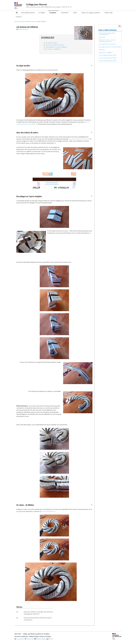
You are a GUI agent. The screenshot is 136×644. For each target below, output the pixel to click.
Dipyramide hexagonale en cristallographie (107, 34)
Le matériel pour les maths (107, 44)
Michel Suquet (24, 29)
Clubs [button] (75, 13)
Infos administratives (28, 13)
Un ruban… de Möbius (53, 49)
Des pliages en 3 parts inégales (56, 47)
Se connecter (19, 639)
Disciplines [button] (53, 13)
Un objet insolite (51, 43)
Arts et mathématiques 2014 (108, 58)
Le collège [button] (42, 13)
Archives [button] (19, 17)
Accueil (16, 22)
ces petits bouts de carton (78, 139)
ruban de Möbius (48, 511)
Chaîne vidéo (109, 13)
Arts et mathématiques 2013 (108, 61)
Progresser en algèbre (106, 52)
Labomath (102, 37)
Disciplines (22, 22)
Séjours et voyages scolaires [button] (91, 13)
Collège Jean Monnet (36, 5)
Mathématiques (31, 22)
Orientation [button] (65, 13)
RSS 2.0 (50, 639)
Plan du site (29, 639)
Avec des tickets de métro (55, 45)
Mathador (102, 50)
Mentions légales (40, 639)
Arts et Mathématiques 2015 (107, 55)
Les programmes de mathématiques (110, 47)
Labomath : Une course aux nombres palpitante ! (107, 41)
